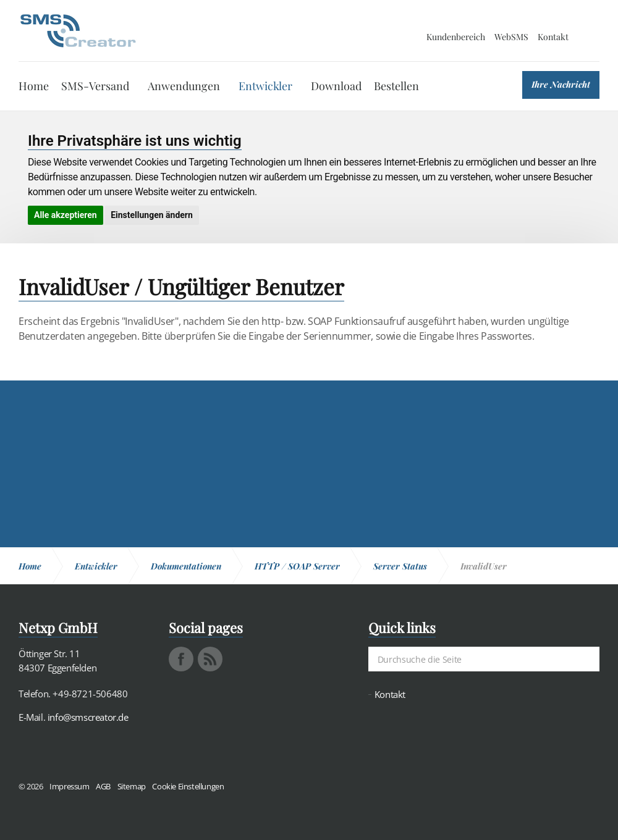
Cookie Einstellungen (188, 786)
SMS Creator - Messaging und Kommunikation (78, 31)
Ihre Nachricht (561, 84)
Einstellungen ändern (152, 215)
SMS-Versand (95, 86)
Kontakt (553, 37)
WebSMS (511, 37)
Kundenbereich (456, 37)
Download (336, 86)
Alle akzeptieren (66, 215)
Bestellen (396, 86)
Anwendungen (184, 86)
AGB (103, 786)
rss (210, 659)
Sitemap (132, 786)
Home (34, 86)
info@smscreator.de (88, 717)
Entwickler (265, 86)
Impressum (69, 786)
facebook (181, 659)
